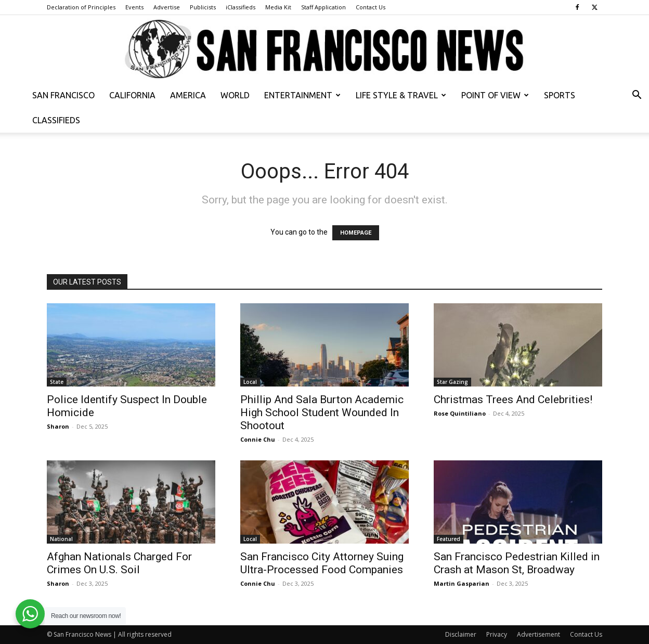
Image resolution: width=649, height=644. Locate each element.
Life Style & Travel (401, 95)
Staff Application (323, 7)
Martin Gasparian (462, 583)
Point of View (495, 95)
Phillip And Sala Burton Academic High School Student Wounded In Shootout (322, 413)
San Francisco (63, 95)
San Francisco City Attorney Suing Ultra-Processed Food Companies (322, 563)
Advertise (167, 7)
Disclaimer (461, 634)
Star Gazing (452, 382)
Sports (560, 95)
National (61, 539)
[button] (637, 96)
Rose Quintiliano (460, 413)
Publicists (203, 7)
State (57, 382)
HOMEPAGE (356, 233)
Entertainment (302, 95)
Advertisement (538, 634)
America (188, 95)
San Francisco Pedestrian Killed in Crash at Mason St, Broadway (517, 563)
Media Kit (278, 7)
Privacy (497, 634)
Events (134, 7)
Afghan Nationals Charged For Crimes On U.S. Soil (119, 563)
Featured (449, 539)
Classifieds (56, 120)
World (235, 95)
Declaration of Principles (81, 7)
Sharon (58, 426)
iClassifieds (241, 7)
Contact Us (371, 7)
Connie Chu (258, 439)
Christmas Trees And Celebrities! (513, 400)
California (132, 95)
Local (250, 382)
